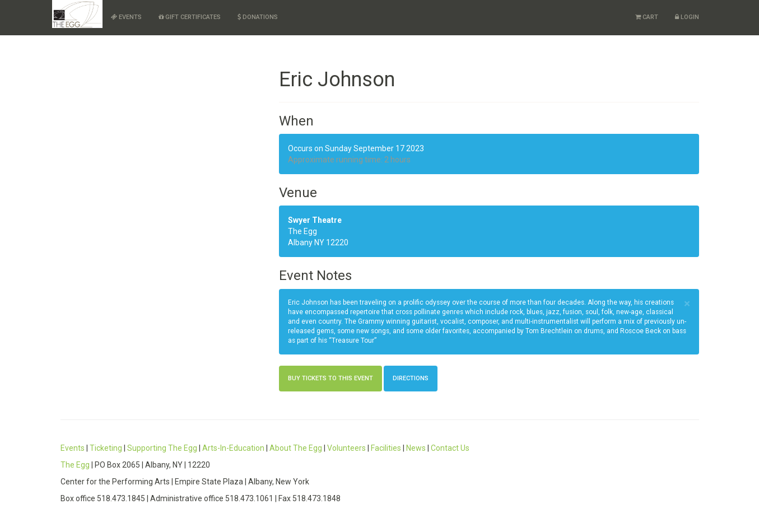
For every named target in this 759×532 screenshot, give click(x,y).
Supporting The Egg (162, 448)
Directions (411, 378)
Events (126, 17)
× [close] (687, 304)
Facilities (386, 448)
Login (687, 17)
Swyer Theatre (315, 220)
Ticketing (106, 448)
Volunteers (346, 448)
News (416, 448)
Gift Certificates (190, 17)
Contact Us (450, 448)
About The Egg (296, 448)
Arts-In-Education (233, 448)
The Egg (75, 465)
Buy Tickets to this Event (330, 378)
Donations (258, 17)
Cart (647, 17)
